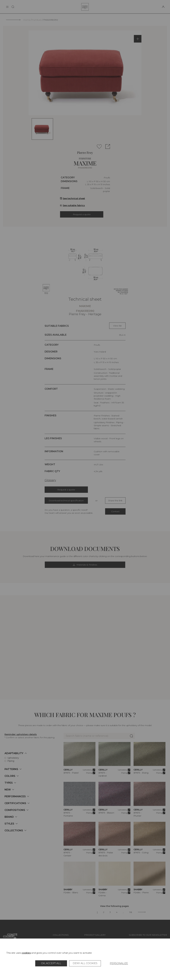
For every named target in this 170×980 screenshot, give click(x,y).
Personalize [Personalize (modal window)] (119, 963)
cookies (26, 953)
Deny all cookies (85, 963)
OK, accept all (51, 963)
